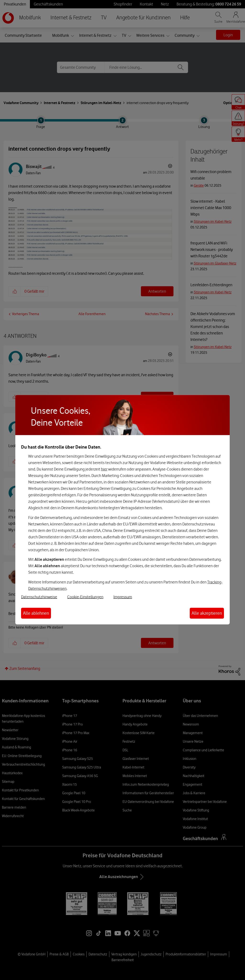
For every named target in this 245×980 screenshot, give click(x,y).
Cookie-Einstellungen (85, 597)
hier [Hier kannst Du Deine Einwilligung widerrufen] (104, 469)
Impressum (123, 597)
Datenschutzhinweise (39, 597)
